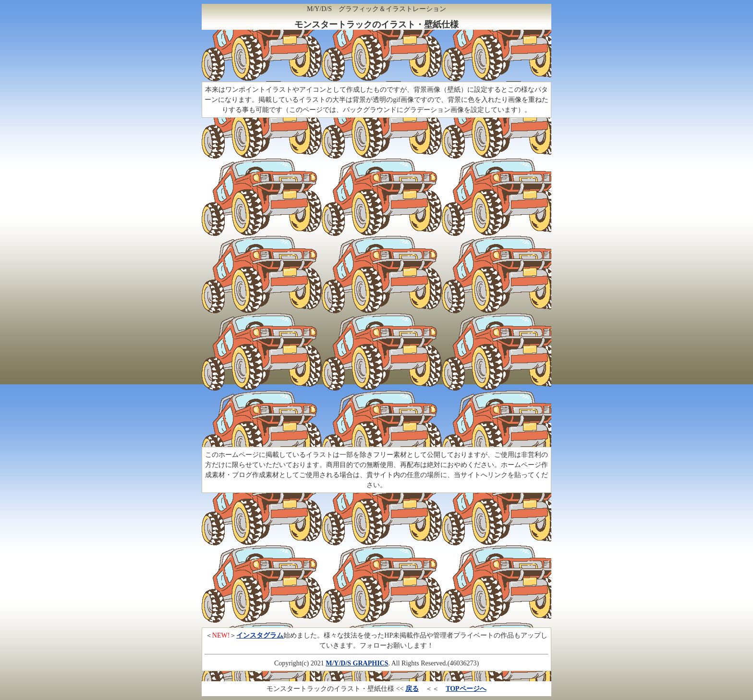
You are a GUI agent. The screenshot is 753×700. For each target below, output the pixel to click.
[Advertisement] (376, 57)
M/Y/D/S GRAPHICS (357, 663)
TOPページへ (466, 689)
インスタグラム (260, 635)
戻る (412, 689)
